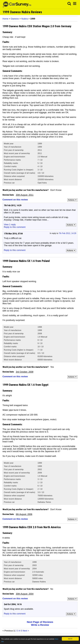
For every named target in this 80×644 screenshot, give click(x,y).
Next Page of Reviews (40, 622)
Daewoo (15, 19)
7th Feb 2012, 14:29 (67, 233)
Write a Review (40, 625)
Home (5, 19)
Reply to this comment (15, 227)
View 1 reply (10, 225)
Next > (26, 631)
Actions (73, 200)
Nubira (25, 19)
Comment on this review (15, 200)
